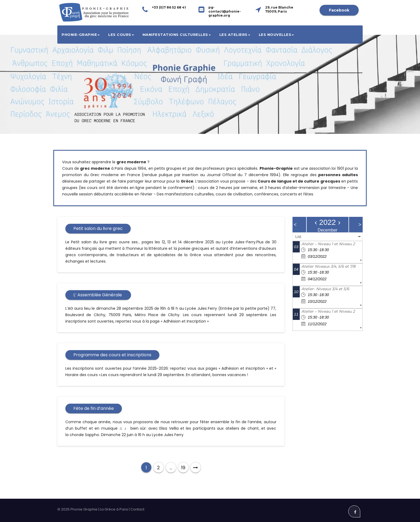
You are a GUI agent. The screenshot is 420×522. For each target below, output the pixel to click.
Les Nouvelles (276, 35)
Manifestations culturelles (177, 35)
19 (183, 468)
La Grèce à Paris (114, 509)
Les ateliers (235, 35)
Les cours (121, 35)
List (298, 237)
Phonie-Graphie (81, 35)
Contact (137, 509)
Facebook (339, 10)
